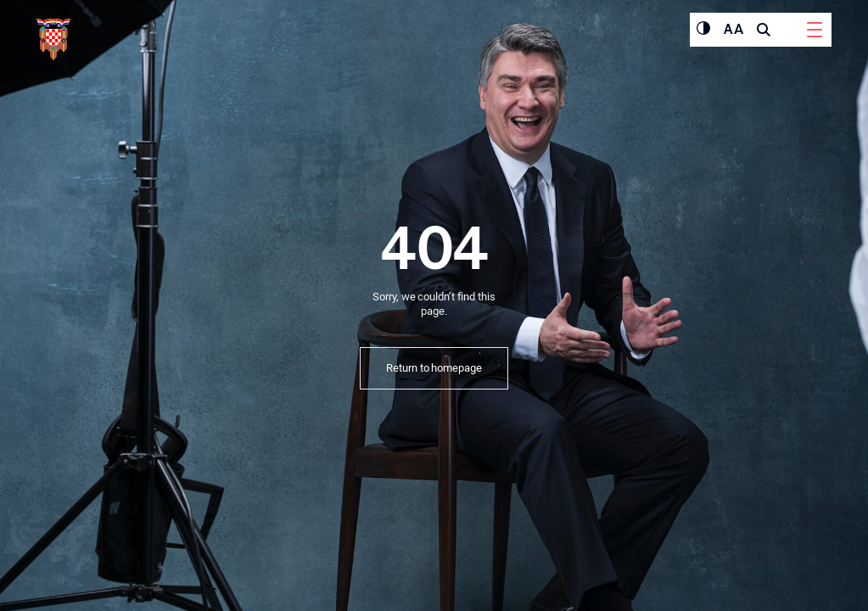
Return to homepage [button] (434, 368)
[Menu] (815, 30)
